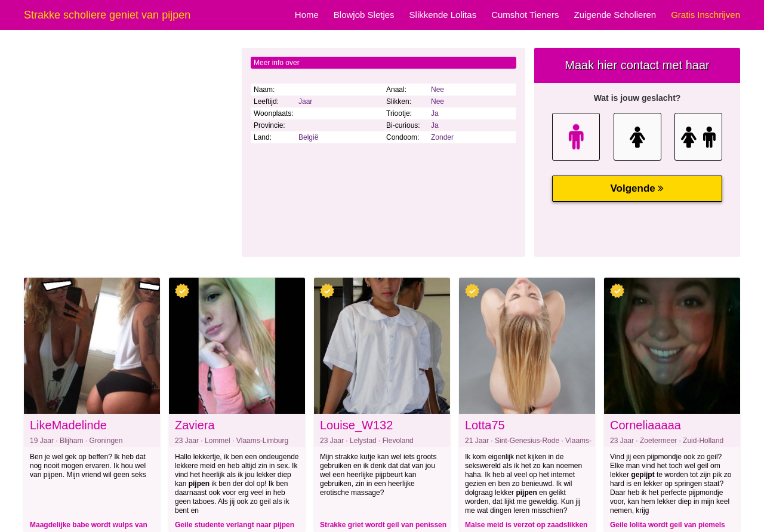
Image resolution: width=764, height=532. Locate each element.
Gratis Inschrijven (706, 15)
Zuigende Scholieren (615, 15)
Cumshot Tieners (525, 15)
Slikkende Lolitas (443, 15)
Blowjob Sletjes (364, 15)
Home (307, 15)
